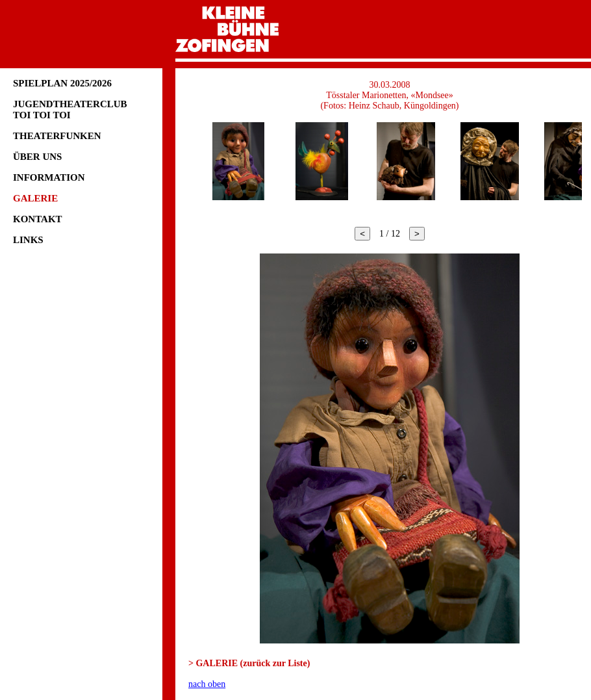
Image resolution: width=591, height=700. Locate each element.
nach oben (207, 684)
